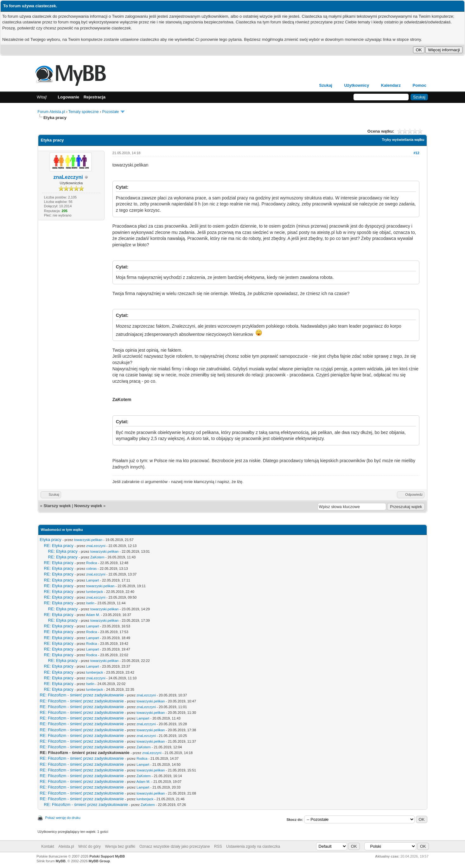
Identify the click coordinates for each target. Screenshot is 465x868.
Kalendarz (391, 85)
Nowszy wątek (88, 506)
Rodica (92, 563)
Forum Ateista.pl (51, 112)
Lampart (92, 580)
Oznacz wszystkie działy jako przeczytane (175, 846)
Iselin (90, 603)
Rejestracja (95, 97)
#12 (416, 153)
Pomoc (420, 85)
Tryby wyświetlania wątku (403, 140)
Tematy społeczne (84, 112)
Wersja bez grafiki (120, 846)
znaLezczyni (68, 177)
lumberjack (95, 592)
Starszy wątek (57, 506)
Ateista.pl (66, 846)
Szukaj (326, 85)
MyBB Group (99, 861)
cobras (91, 569)
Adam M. (93, 615)
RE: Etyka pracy (59, 546)
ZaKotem (97, 557)
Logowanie (68, 97)
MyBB (61, 861)
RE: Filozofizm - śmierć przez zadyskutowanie (82, 695)
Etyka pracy (51, 540)
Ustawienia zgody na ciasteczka (253, 846)
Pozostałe (110, 112)
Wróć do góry (89, 846)
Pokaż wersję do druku (63, 818)
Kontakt (48, 846)
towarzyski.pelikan (88, 540)
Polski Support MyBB (107, 856)
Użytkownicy (357, 85)
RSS (218, 846)
